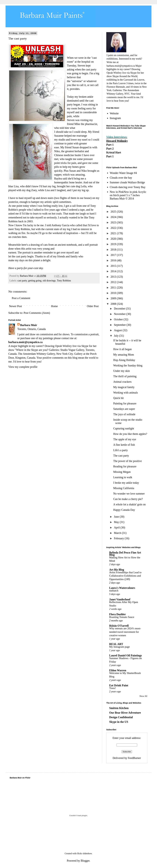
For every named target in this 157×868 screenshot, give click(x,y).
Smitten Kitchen (119, 708)
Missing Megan (122, 472)
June (117, 517)
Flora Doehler (117, 614)
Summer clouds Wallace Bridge (127, 182)
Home (54, 306)
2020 (114, 239)
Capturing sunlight (124, 428)
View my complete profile (23, 367)
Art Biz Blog (117, 570)
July (117, 336)
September (120, 325)
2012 (114, 282)
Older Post (93, 306)
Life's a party (121, 450)
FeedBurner (134, 758)
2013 (114, 277)
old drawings (49, 281)
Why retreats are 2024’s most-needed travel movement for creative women (125, 632)
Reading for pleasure (125, 466)
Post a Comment (21, 298)
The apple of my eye (125, 439)
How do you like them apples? (130, 434)
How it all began (122, 349)
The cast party (121, 456)
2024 (114, 217)
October (119, 319)
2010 (114, 293)
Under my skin (122, 371)
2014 (114, 271)
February (119, 538)
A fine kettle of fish (124, 445)
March (118, 533)
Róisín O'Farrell (119, 626)
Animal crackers (122, 382)
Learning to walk (123, 477)
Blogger (85, 861)
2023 (114, 222)
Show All (143, 696)
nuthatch (114, 591)
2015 (114, 266)
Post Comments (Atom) (37, 313)
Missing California (124, 488)
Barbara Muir (29, 325)
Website (114, 113)
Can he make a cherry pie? (128, 499)
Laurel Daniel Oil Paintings (126, 655)
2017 (114, 255)
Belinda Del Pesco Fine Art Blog (125, 554)
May (117, 522)
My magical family (124, 387)
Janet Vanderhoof (120, 599)
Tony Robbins (64, 281)
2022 (114, 228)
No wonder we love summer (129, 494)
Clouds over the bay (121, 178)
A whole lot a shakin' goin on (129, 504)
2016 (114, 260)
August (118, 330)
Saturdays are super (124, 409)
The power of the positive (128, 461)
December (120, 309)
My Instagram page (119, 647)
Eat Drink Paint (119, 685)
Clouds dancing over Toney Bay (128, 187)
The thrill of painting (125, 376)
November (120, 314)
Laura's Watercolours (122, 588)
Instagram (115, 118)
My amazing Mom (124, 355)
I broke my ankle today (126, 483)
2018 (114, 250)
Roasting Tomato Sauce (122, 617)
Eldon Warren (118, 670)
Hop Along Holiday (124, 360)
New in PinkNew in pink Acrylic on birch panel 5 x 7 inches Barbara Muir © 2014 (128, 195)
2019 (114, 244)
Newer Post (15, 306)
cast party (22, 281)
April (117, 527)
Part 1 (110, 145)
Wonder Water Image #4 (123, 173)
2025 (114, 212)
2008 (114, 304)
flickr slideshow (84, 853)
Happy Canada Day (124, 510)
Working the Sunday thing (128, 365)
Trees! (113, 688)
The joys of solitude (124, 414)
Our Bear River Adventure (125, 713)
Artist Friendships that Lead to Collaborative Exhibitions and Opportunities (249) (125, 576)
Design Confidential (121, 717)
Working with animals (126, 393)
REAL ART (116, 644)
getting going (35, 281)
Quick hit (118, 398)
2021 (114, 233)
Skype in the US (119, 722)
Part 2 (110, 149)
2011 (114, 288)
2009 (114, 298)
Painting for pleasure (125, 403)
